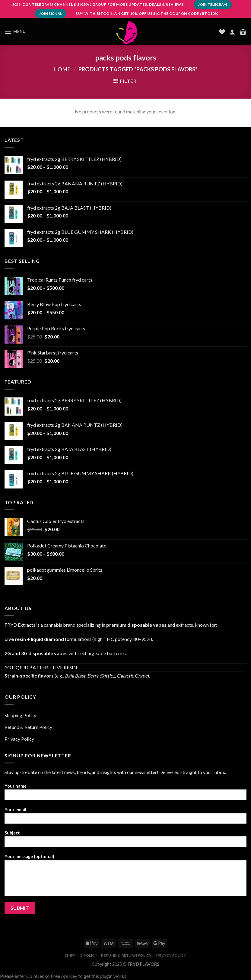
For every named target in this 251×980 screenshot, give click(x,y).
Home (62, 69)
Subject (125, 841)
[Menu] (15, 32)
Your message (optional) (125, 877)
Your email (125, 817)
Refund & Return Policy (28, 727)
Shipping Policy (20, 715)
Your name (125, 794)
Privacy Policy (19, 739)
